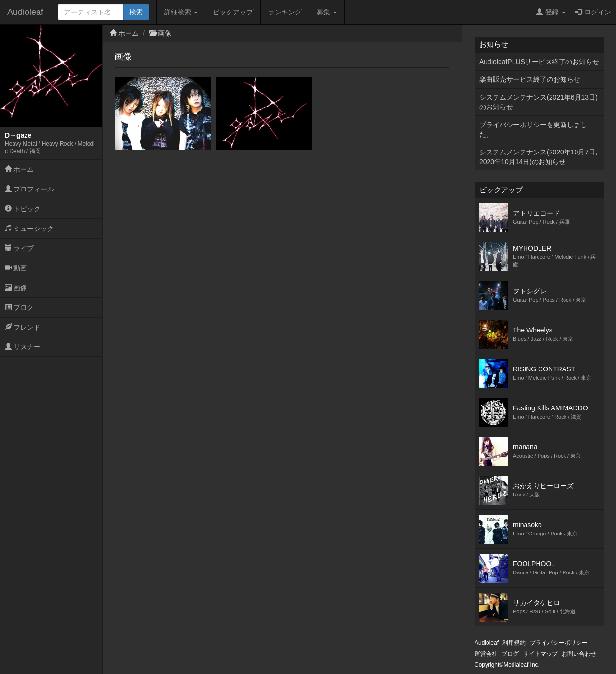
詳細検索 (181, 12)
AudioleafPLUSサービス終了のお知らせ (539, 62)
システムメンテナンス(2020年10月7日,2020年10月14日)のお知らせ (538, 157)
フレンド (23, 327)
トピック (23, 209)
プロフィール (29, 189)
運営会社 (486, 654)
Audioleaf (25, 12)
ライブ (19, 248)
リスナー (23, 347)
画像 (16, 288)
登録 (551, 12)
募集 (327, 12)
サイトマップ (540, 654)
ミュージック (29, 229)
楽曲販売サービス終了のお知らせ (530, 79)
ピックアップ (233, 12)
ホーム (19, 169)
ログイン (593, 12)
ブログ (19, 307)
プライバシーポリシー (559, 643)
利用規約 (514, 643)
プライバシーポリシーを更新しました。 (533, 129)
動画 (16, 268)
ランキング (285, 12)
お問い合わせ (579, 654)
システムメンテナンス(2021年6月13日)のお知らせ (539, 102)
